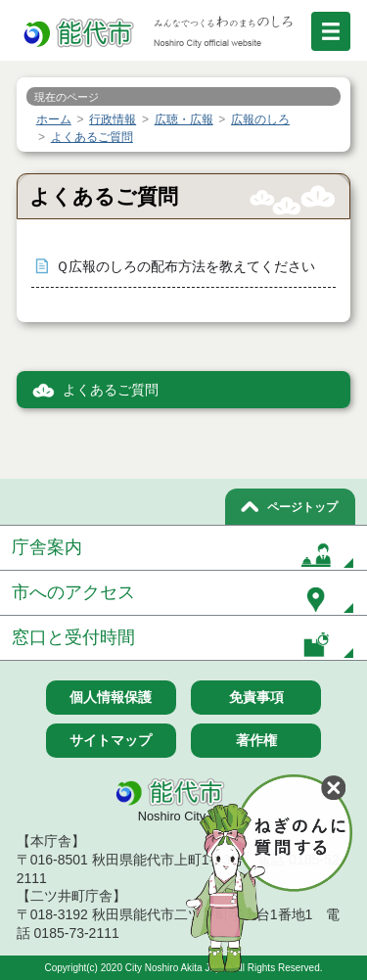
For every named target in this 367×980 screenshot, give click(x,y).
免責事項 (256, 697)
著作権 (256, 740)
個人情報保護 (111, 697)
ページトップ (302, 507)
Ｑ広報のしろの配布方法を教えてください (185, 267)
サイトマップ (111, 740)
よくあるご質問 (111, 390)
